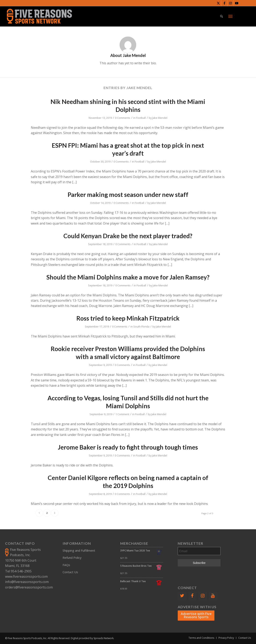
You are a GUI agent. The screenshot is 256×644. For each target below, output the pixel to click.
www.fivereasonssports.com (26, 576)
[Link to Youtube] (237, 3)
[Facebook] (192, 596)
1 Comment (122, 414)
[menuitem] (221, 16)
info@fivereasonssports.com (27, 582)
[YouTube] (213, 596)
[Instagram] (203, 596)
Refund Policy (72, 558)
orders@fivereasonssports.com (29, 587)
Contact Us (70, 572)
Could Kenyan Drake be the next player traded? (128, 236)
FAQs (66, 565)
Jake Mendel (160, 118)
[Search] (221, 16)
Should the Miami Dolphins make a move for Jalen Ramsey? (128, 277)
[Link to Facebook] (224, 3)
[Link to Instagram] (230, 3)
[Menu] (230, 16)
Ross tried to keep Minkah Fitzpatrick (128, 318)
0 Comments (123, 118)
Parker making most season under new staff (128, 194)
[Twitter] (182, 596)
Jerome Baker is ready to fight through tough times (128, 447)
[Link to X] (218, 3)
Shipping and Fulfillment (79, 550)
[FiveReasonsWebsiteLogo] (39, 16)
